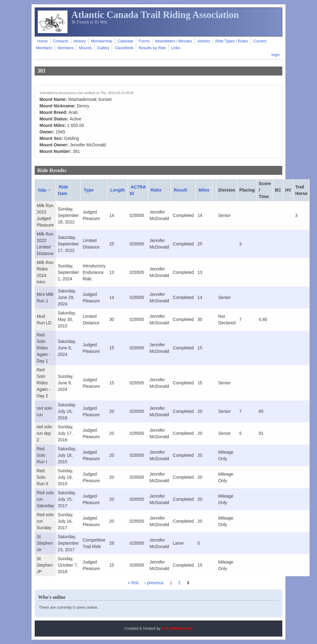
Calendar (126, 41)
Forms (144, 41)
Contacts (61, 41)
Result (181, 190)
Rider (156, 190)
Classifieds (124, 48)
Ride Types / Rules (232, 41)
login (276, 55)
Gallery (103, 48)
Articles (204, 41)
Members (66, 48)
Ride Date (63, 190)
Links (176, 48)
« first (133, 583)
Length (117, 190)
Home (42, 41)
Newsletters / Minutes (173, 41)
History (79, 41)
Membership (102, 41)
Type (89, 190)
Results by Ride (152, 48)
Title (45, 190)
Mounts (85, 48)
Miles (204, 190)
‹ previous (154, 583)
